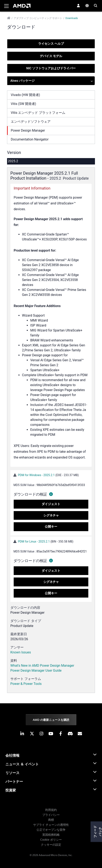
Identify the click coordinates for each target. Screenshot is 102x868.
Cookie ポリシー (51, 840)
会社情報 (12, 755)
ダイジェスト (51, 504)
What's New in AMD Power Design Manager (42, 666)
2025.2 (13, 161)
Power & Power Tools (26, 684)
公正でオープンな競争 (51, 830)
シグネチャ (51, 515)
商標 (51, 820)
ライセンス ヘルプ (51, 44)
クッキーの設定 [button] (51, 845)
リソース (12, 773)
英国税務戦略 (51, 835)
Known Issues (21, 652)
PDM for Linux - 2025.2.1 (34, 541)
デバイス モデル (51, 56)
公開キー (51, 527)
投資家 (11, 790)
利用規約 (51, 810)
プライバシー (51, 815)
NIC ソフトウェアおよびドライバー (51, 68)
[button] (78, 6)
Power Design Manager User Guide (36, 671)
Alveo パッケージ (52, 81)
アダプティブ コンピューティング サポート (38, 18)
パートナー (14, 781)
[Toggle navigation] (6, 6)
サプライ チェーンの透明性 (51, 825)
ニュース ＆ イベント (22, 764)
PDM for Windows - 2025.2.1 (36, 475)
